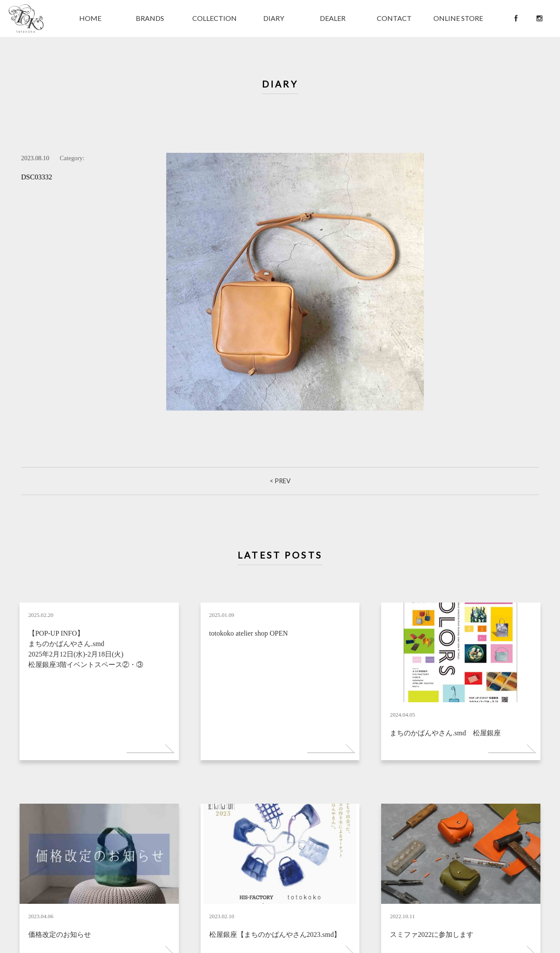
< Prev (280, 481)
